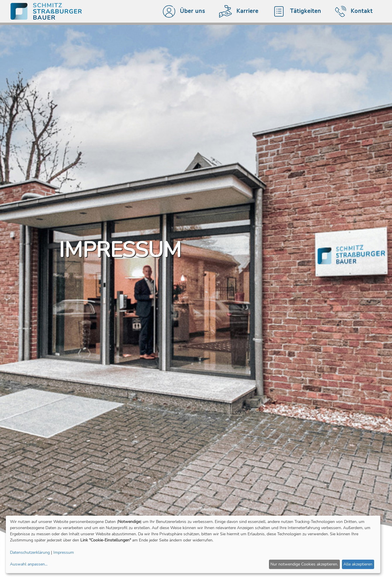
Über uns (182, 11)
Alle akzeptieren (358, 564)
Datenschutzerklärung (30, 552)
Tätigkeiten (294, 11)
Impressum (64, 552)
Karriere (236, 11)
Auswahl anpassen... (29, 564)
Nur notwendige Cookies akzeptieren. (304, 564)
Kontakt (352, 11)
